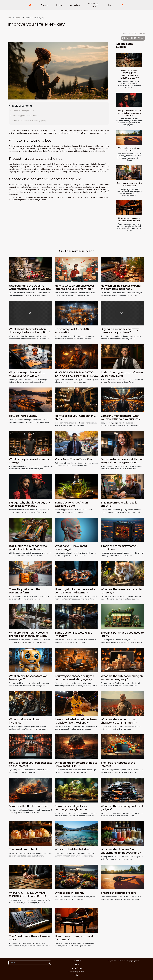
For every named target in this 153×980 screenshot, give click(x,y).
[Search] (30, 963)
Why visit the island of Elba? (73, 850)
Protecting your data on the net (25, 116)
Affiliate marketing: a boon (23, 111)
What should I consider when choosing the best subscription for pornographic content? (31, 332)
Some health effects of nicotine (29, 806)
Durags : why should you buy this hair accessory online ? (129, 113)
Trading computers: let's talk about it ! (129, 184)
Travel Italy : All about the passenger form (25, 591)
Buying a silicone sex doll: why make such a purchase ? (120, 331)
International (75, 5)
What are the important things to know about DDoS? (76, 764)
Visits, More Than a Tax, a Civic (74, 459)
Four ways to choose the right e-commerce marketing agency (75, 678)
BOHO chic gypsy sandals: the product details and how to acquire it (28, 549)
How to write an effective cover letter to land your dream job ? (74, 287)
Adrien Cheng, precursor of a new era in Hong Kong (122, 374)
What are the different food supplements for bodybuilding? (121, 851)
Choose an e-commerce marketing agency (29, 120)
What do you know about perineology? (71, 548)
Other (110, 5)
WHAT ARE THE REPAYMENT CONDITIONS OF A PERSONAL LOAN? (129, 74)
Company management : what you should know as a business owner (120, 419)
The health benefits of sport (129, 149)
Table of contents (22, 106)
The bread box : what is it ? (26, 850)
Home (10, 18)
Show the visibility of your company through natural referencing (71, 809)
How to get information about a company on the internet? (75, 591)
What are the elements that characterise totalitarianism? (119, 721)
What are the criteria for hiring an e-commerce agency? (122, 678)
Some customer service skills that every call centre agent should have (122, 462)
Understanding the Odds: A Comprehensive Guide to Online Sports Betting (29, 289)
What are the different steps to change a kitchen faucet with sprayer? (28, 636)
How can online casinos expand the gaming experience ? (121, 287)
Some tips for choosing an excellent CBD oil (71, 504)
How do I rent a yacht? (23, 416)
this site (102, 151)
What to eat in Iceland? (70, 893)
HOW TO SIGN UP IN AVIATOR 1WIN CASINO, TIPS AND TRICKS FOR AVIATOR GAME (75, 376)
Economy (45, 5)
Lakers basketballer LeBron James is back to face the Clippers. (76, 721)
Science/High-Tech (94, 5)
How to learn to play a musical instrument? (129, 219)
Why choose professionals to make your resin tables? (27, 374)
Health (59, 5)
